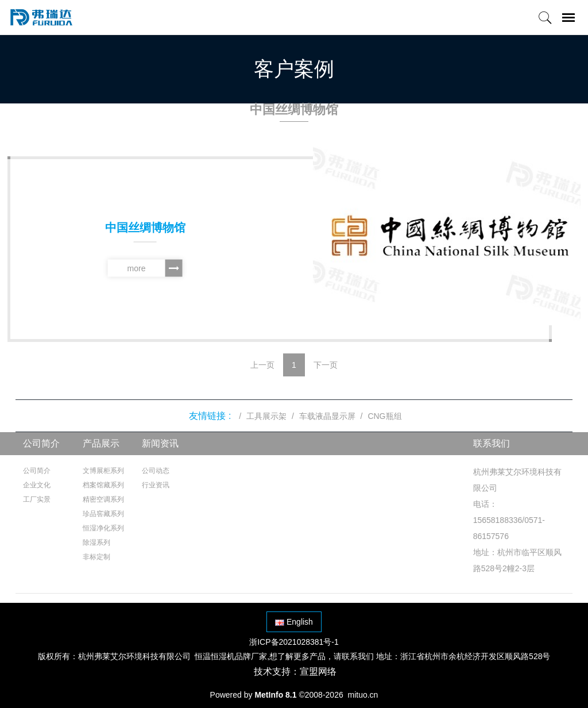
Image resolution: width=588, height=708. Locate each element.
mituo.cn (363, 695)
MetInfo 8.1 (275, 695)
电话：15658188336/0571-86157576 (509, 520)
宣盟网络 (318, 672)
